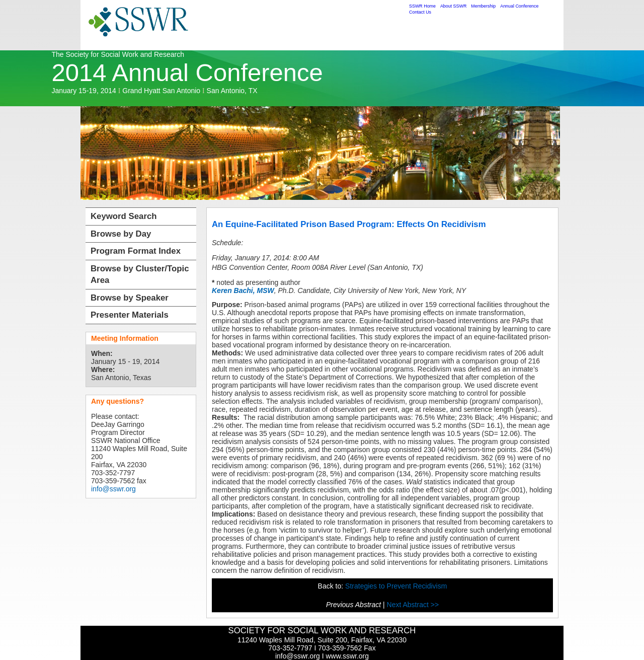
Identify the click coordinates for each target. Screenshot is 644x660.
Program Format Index (136, 251)
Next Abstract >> (413, 605)
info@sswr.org (113, 489)
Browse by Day (121, 234)
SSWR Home (422, 6)
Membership (483, 6)
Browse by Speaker (130, 298)
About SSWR (453, 6)
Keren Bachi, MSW (243, 290)
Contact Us (420, 12)
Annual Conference (519, 6)
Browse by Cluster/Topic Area (140, 275)
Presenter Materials (130, 315)
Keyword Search (124, 216)
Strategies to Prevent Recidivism (396, 586)
